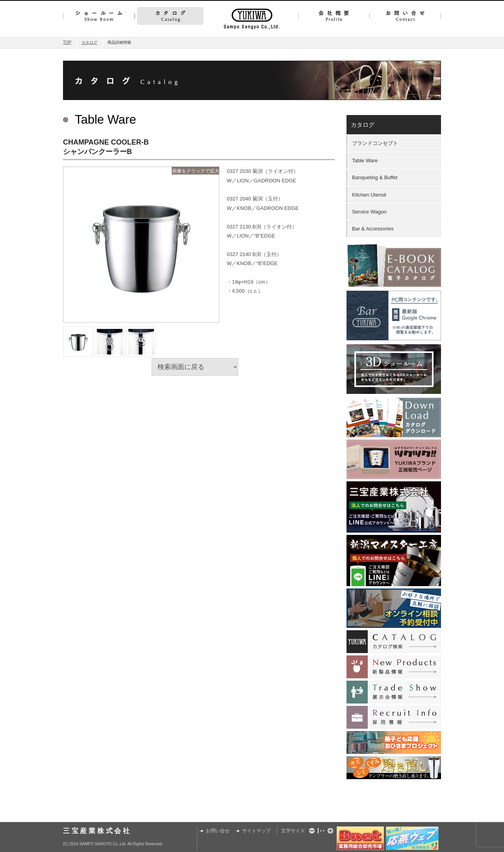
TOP (67, 42)
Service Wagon (369, 212)
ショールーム (99, 16)
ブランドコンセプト (375, 143)
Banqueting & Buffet (375, 177)
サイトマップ (256, 831)
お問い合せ (405, 16)
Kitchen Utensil (369, 195)
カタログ (170, 16)
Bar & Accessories (373, 229)
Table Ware (365, 161)
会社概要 (334, 16)
